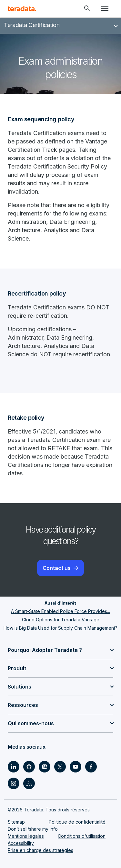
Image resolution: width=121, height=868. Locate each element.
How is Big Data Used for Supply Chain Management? (60, 628)
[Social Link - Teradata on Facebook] (91, 767)
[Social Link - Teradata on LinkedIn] (14, 767)
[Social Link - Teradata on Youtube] (76, 767)
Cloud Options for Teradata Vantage (61, 620)
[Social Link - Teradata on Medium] (45, 767)
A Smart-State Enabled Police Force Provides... (60, 611)
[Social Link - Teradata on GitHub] (29, 767)
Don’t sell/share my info (33, 829)
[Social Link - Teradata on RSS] (29, 783)
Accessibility (21, 843)
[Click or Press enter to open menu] (105, 9)
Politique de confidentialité (77, 822)
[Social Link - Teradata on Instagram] (14, 783)
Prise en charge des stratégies (40, 850)
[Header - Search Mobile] (87, 9)
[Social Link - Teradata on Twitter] (60, 767)
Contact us (57, 568)
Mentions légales (26, 836)
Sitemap (16, 822)
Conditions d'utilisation (82, 836)
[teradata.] (22, 9)
